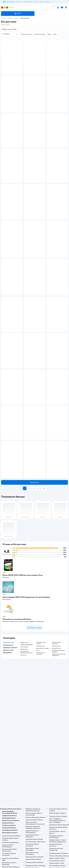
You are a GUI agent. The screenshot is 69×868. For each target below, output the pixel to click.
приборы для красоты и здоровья (59, 762)
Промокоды (35, 800)
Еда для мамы (24, 760)
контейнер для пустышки (40, 764)
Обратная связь (34, 810)
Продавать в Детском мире (35, 792)
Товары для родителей (27, 756)
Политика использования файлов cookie (35, 805)
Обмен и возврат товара (35, 795)
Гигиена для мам (41, 757)
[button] (18, 14)
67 (44, 599)
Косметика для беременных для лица (26, 763)
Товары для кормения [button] (10, 759)
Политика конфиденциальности (34, 802)
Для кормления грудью (43, 759)
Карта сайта (35, 812)
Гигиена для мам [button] (8, 756)
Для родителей (13, 18)
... (41, 599)
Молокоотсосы (56, 757)
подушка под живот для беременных (59, 766)
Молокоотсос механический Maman (17, 730)
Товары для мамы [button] (9, 754)
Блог (35, 858)
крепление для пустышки (56, 754)
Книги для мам (24, 758)
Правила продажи (34, 797)
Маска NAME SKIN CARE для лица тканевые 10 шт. (23, 686)
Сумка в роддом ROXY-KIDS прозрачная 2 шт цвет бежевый (26, 708)
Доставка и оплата (34, 790)
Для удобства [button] (8, 764)
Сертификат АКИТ (35, 807)
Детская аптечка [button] (8, 761)
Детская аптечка (57, 759)
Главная (3, 18)
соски (38, 762)
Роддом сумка (24, 753)
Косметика (23, 766)
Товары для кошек (35, 865)
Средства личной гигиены (41, 754)
